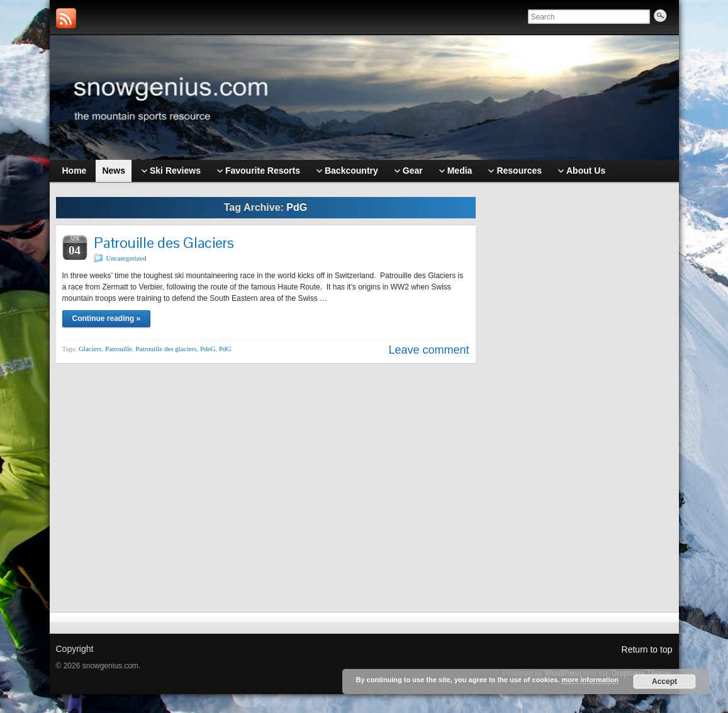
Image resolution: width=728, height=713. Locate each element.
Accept (664, 682)
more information (590, 680)
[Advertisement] (580, 388)
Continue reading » (107, 318)
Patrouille (119, 349)
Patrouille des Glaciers (164, 243)
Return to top (647, 649)
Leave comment (428, 350)
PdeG (208, 349)
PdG (225, 349)
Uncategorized (126, 258)
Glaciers (90, 349)
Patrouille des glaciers (166, 349)
